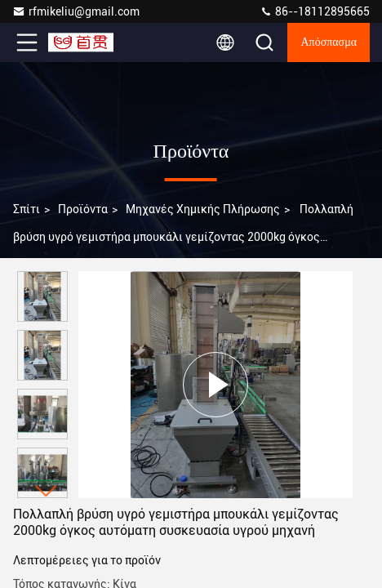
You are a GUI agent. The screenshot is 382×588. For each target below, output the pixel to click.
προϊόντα (83, 209)
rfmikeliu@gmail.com (76, 11)
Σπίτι (27, 209)
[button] (47, 491)
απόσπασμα (329, 42)
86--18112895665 (315, 11)
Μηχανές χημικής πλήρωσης (203, 209)
